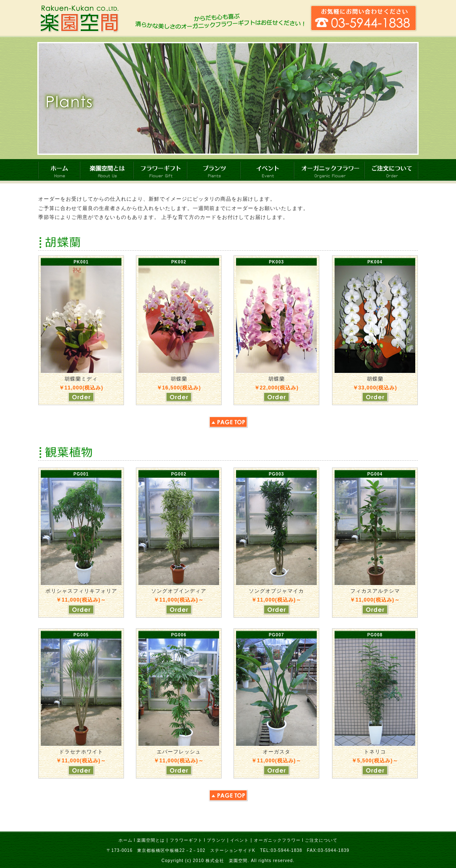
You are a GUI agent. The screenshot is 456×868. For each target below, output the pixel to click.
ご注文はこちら (81, 397)
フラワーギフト (186, 840)
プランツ (216, 840)
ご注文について (321, 840)
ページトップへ (228, 422)
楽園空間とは (151, 840)
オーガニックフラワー (277, 840)
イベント (239, 840)
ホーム (125, 840)
